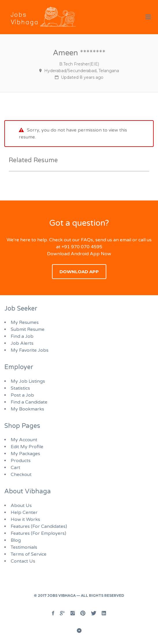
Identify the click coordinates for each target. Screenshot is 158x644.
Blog (16, 540)
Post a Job (22, 395)
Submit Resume (28, 329)
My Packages (25, 454)
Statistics (20, 388)
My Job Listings (28, 381)
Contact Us (23, 561)
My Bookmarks (27, 409)
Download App (79, 272)
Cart (15, 468)
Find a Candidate (29, 402)
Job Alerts (22, 343)
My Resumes (25, 322)
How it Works (25, 519)
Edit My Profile (27, 447)
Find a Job (22, 336)
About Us (21, 506)
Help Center (24, 512)
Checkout (21, 475)
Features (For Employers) (38, 533)
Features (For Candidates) (39, 526)
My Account (24, 440)
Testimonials (24, 547)
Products (21, 461)
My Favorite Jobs (30, 350)
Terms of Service (29, 554)
